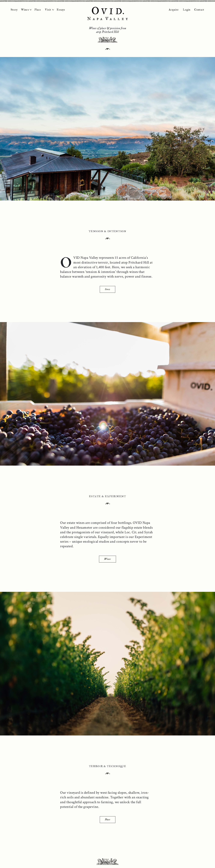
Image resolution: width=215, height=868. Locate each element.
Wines (107, 559)
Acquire (174, 10)
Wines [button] (25, 10)
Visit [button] (48, 10)
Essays (61, 10)
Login (187, 10)
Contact (199, 10)
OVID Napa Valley (108, 13)
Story (14, 10)
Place (38, 10)
